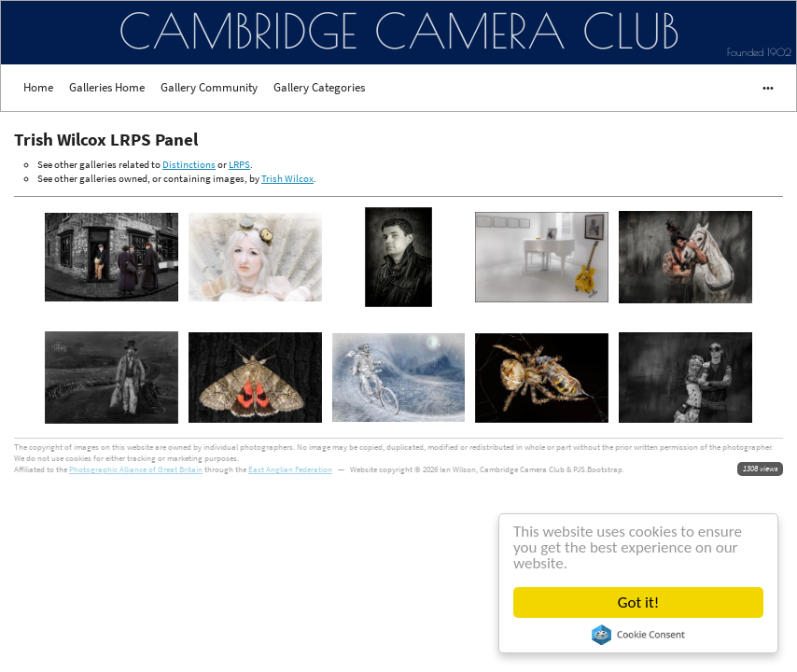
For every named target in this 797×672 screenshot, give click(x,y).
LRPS (239, 164)
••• (760, 87)
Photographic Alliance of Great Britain (136, 469)
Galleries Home (107, 87)
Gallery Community (209, 87)
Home (38, 87)
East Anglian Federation (290, 469)
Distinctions (189, 164)
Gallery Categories (319, 87)
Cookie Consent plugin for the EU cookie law (638, 635)
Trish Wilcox (287, 178)
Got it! (638, 602)
